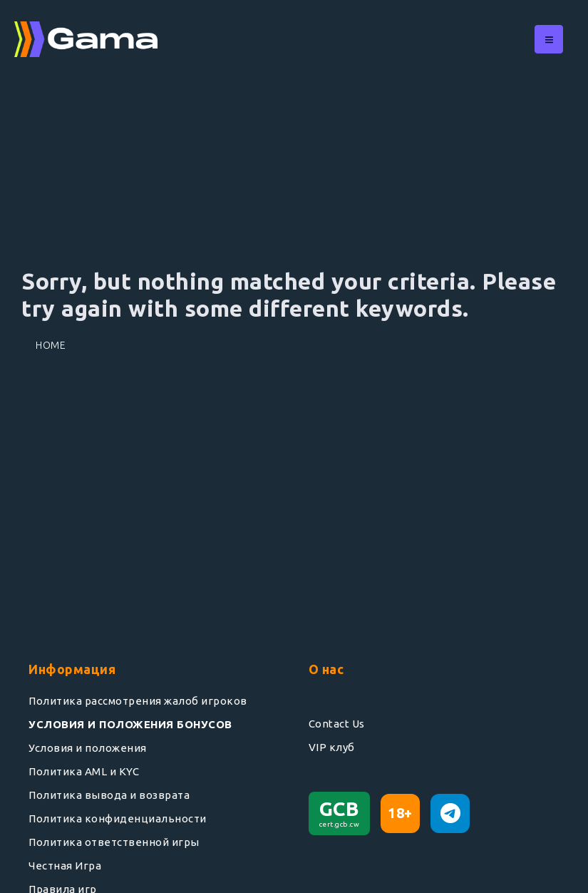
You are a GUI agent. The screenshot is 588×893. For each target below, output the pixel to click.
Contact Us (337, 724)
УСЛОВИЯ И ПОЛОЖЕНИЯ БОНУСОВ (130, 724)
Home (51, 345)
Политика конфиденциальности (118, 818)
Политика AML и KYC (84, 771)
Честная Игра (65, 866)
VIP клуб (332, 747)
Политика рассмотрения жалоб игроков (138, 701)
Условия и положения (88, 748)
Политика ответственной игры (114, 842)
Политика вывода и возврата (109, 795)
